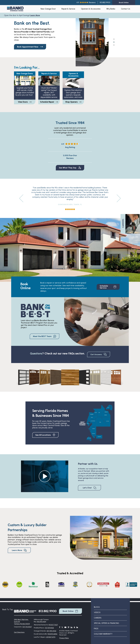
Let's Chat (89, 488)
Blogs (97, 607)
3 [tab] (114, 45)
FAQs (96, 629)
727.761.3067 (27, 627)
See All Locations (45, 435)
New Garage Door (48, 9)
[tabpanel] (92, 40)
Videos (97, 612)
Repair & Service (68, 9)
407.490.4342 (51, 631)
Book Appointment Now (30, 47)
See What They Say (70, 168)
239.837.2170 (51, 637)
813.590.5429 (42, 622)
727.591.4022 (49, 628)
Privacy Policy (64, 638)
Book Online (70, 611)
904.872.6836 (52, 634)
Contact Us (126, 9)
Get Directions (19, 632)
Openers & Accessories (91, 9)
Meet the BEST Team (45, 336)
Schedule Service (108, 287)
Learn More (36, 15)
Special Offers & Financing (107, 623)
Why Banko (111, 9)
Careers (98, 618)
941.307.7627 (53, 625)
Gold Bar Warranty (103, 634)
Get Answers (99, 354)
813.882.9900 (105, 2)
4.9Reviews (86, 2)
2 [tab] (114, 42)
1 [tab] (114, 39)
